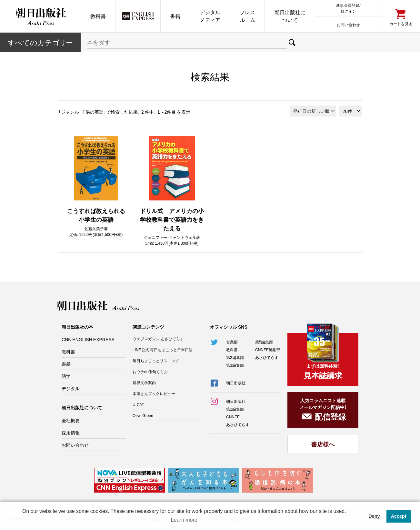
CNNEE (233, 417)
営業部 (232, 342)
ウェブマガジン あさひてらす (158, 339)
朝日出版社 (40, 16)
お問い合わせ (348, 24)
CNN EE (138, 16)
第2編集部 (235, 357)
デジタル (71, 388)
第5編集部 (264, 342)
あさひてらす (267, 357)
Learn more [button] (184, 520)
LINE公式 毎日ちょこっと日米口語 (163, 350)
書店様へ (323, 444)
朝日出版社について (290, 16)
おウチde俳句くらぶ (150, 372)
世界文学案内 (144, 382)
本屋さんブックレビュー (154, 393)
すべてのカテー (40, 42)
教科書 (98, 16)
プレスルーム (247, 16)
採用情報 (71, 433)
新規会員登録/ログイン (348, 8)
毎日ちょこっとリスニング (156, 361)
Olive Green (143, 415)
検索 (292, 42)
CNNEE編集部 (268, 350)
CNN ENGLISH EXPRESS (88, 339)
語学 (66, 376)
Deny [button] (374, 516)
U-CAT (138, 404)
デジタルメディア (210, 16)
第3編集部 (235, 365)
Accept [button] (399, 516)
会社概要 (71, 420)
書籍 (175, 16)
